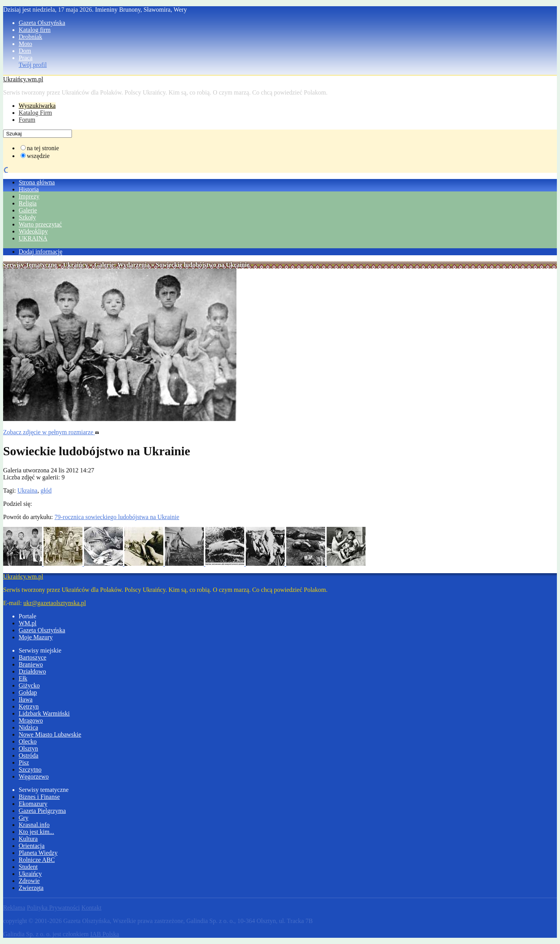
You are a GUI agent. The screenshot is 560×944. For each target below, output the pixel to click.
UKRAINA (33, 238)
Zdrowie (29, 881)
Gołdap (28, 692)
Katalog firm (35, 30)
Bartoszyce (32, 657)
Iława (26, 699)
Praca (26, 58)
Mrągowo (31, 720)
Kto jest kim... (36, 832)
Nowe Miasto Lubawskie (50, 734)
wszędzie (38, 156)
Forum (27, 120)
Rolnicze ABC (37, 860)
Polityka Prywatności (53, 908)
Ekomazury (33, 804)
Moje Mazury (36, 637)
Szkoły (27, 217)
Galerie (28, 210)
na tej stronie (43, 148)
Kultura (28, 839)
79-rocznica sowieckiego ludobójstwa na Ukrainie (117, 517)
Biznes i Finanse (39, 797)
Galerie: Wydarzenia (122, 265)
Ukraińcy (75, 265)
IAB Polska (105, 934)
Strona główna (37, 182)
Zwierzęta (31, 888)
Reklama (14, 908)
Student (28, 867)
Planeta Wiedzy (38, 853)
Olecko (28, 741)
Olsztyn (28, 748)
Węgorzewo (34, 776)
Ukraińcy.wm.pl (23, 79)
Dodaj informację (40, 252)
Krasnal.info (34, 825)
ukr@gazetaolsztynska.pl (55, 603)
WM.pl (28, 623)
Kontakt (91, 908)
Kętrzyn (29, 706)
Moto (25, 44)
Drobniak (30, 37)
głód (46, 490)
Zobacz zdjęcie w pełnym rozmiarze (51, 432)
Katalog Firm (35, 113)
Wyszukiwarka (37, 106)
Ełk (23, 678)
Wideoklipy (33, 231)
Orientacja (32, 846)
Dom (25, 51)
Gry (24, 818)
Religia (28, 203)
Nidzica (28, 727)
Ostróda (29, 755)
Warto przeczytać (40, 224)
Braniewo (31, 664)
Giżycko (29, 685)
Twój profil (33, 65)
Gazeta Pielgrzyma (42, 811)
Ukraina (28, 490)
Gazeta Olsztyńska (42, 23)
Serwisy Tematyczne (30, 265)
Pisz (24, 762)
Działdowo (32, 671)
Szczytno (30, 769)
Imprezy (29, 196)
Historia (29, 189)
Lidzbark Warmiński (44, 713)
